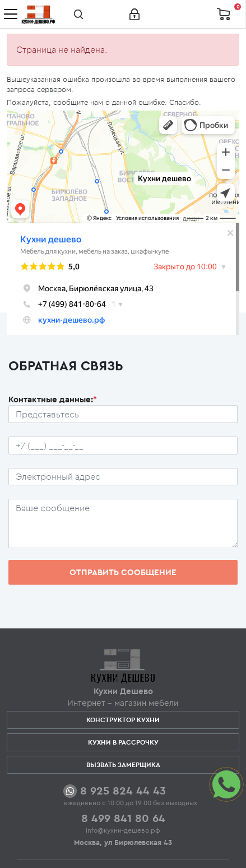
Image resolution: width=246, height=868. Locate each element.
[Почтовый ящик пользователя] (123, 477)
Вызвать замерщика (123, 764)
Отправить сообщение (123, 572)
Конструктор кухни (123, 720)
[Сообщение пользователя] (123, 523)
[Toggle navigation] (11, 14)
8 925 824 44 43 (123, 790)
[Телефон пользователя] (123, 446)
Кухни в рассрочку (123, 742)
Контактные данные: (53, 399)
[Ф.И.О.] (123, 414)
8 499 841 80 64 (123, 818)
